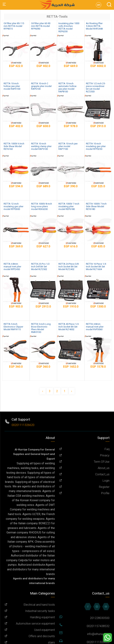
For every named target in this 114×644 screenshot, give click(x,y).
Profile (84, 493)
